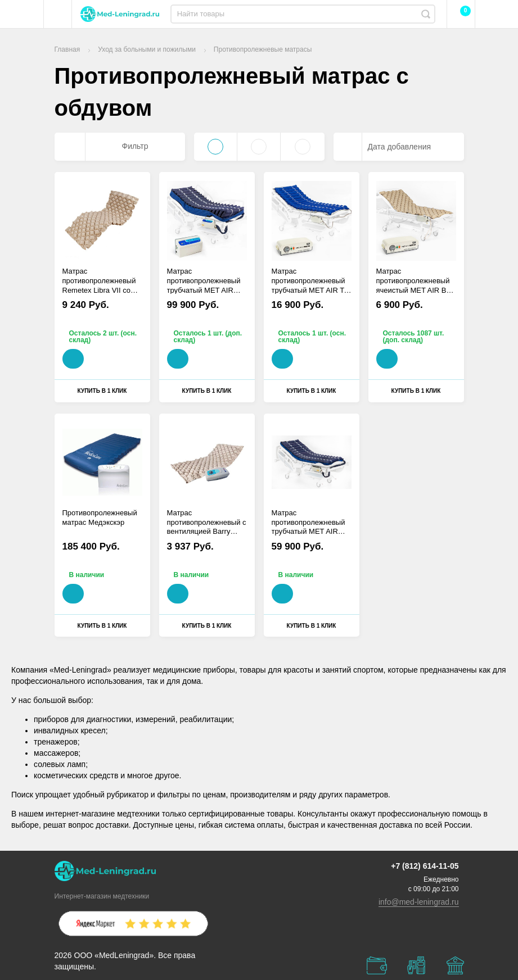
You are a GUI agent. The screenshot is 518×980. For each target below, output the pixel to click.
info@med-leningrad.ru (419, 902)
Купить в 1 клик (102, 391)
